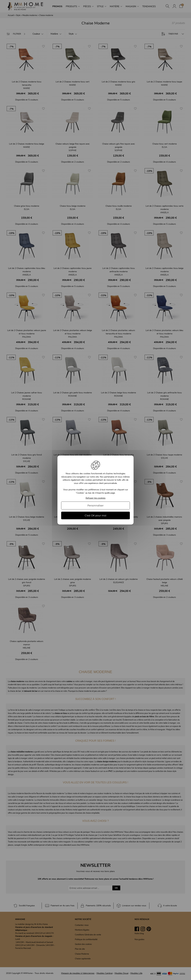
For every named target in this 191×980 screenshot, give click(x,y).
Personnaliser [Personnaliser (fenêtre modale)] (96, 505)
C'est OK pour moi (95, 515)
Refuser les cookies (96, 498)
